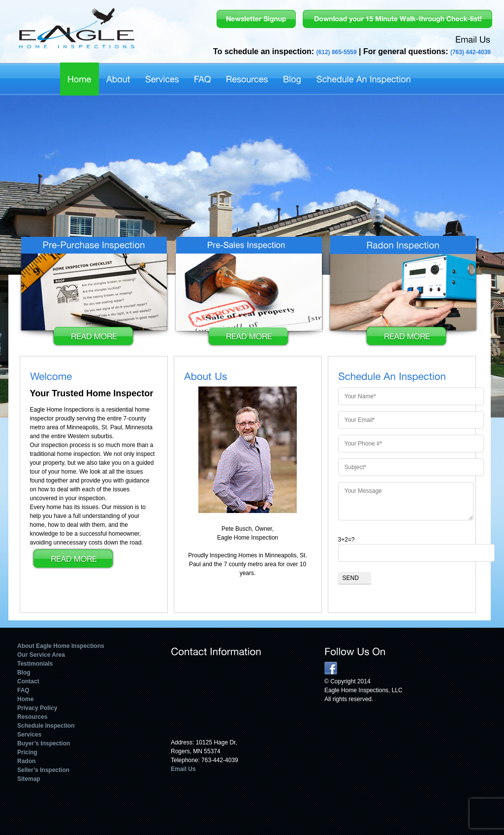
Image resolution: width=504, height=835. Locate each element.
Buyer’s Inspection (44, 743)
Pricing (27, 752)
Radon (26, 761)
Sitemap (29, 779)
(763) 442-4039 (471, 52)
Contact (28, 681)
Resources (32, 717)
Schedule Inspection (46, 726)
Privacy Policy (37, 708)
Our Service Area (41, 655)
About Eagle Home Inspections (61, 646)
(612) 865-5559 (337, 52)
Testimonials (35, 664)
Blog (24, 673)
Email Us (183, 769)
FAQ (23, 690)
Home (25, 699)
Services (29, 735)
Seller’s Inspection (43, 770)
